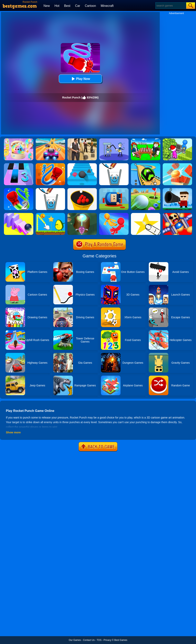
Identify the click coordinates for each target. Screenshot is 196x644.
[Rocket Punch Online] (50, 165)
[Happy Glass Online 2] (50, 189)
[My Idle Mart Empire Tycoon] (177, 140)
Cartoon (90, 6)
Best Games (121, 640)
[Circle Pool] (82, 189)
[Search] (171, 6)
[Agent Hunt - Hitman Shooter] (82, 140)
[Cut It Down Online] (146, 214)
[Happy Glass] (114, 165)
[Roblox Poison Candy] (146, 140)
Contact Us (89, 640)
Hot (57, 6)
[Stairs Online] (82, 165)
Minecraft (107, 6)
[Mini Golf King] (146, 189)
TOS (99, 640)
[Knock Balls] (177, 165)
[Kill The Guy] (177, 189)
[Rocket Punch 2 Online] (19, 189)
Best (67, 6)
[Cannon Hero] (114, 189)
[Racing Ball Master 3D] (146, 165)
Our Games (75, 640)
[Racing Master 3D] (50, 140)
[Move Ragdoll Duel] (114, 214)
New (47, 6)
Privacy (107, 640)
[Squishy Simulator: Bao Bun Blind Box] (19, 140)
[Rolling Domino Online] (19, 214)
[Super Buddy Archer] (177, 214)
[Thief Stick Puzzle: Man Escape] (114, 140)
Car (78, 6)
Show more (13, 432)
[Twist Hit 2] (82, 214)
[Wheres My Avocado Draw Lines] (50, 214)
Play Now (80, 79)
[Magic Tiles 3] (19, 165)
